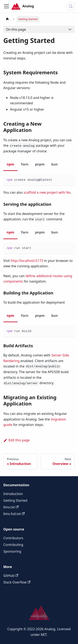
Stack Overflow (17, 582)
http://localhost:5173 (27, 261)
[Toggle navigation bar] (6, 6)
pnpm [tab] (40, 164)
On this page (16, 29)
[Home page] (7, 19)
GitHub (11, 576)
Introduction (13, 494)
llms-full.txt (14, 514)
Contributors (13, 538)
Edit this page (17, 440)
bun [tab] (55, 164)
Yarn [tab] (25, 164)
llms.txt (11, 507)
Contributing (13, 545)
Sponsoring (12, 551)
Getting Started (15, 500)
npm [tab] (10, 164)
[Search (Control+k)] (71, 6)
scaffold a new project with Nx (47, 192)
